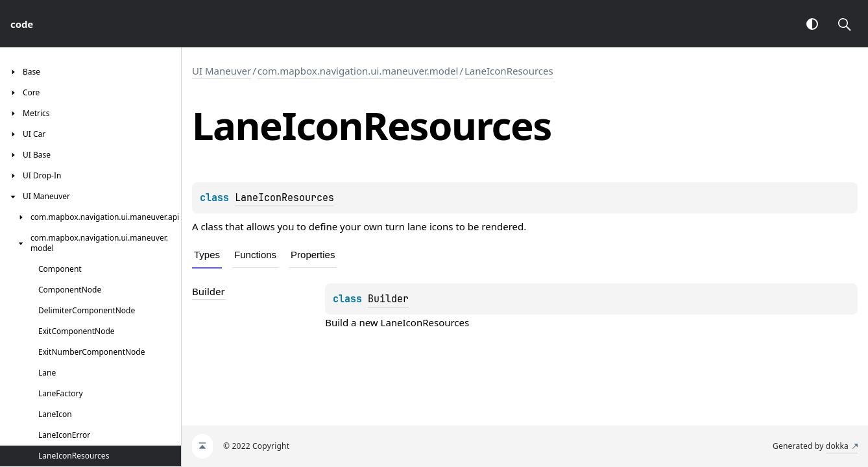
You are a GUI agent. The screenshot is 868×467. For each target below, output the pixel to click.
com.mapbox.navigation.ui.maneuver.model (358, 71)
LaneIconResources (509, 71)
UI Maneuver (222, 71)
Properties (313, 255)
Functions (255, 255)
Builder (388, 299)
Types (207, 255)
